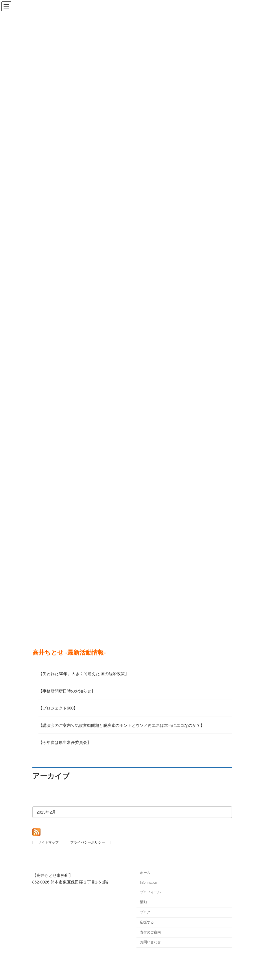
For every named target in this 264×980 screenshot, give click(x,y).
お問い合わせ (150, 942)
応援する (147, 922)
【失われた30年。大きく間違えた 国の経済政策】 (84, 674)
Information (149, 883)
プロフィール (150, 892)
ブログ (145, 912)
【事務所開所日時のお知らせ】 (67, 691)
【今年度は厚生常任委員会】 (65, 743)
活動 (143, 902)
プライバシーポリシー (88, 842)
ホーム (145, 873)
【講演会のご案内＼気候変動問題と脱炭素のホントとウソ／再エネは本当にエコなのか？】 (121, 725)
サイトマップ (48, 842)
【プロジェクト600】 (58, 708)
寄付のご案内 (150, 932)
